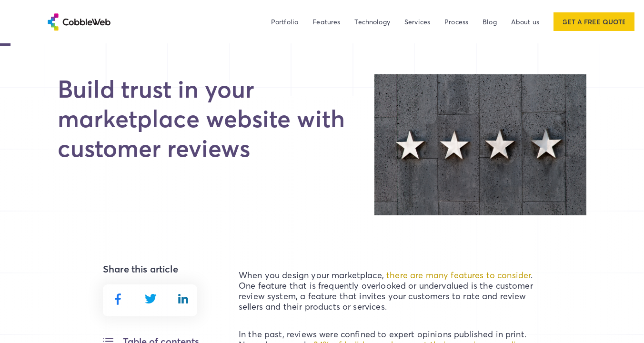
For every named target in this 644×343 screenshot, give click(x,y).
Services (417, 22)
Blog (490, 22)
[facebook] (118, 299)
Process (456, 22)
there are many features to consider (458, 275)
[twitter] (151, 299)
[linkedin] (183, 299)
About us (525, 22)
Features (326, 22)
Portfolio (285, 22)
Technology (372, 22)
